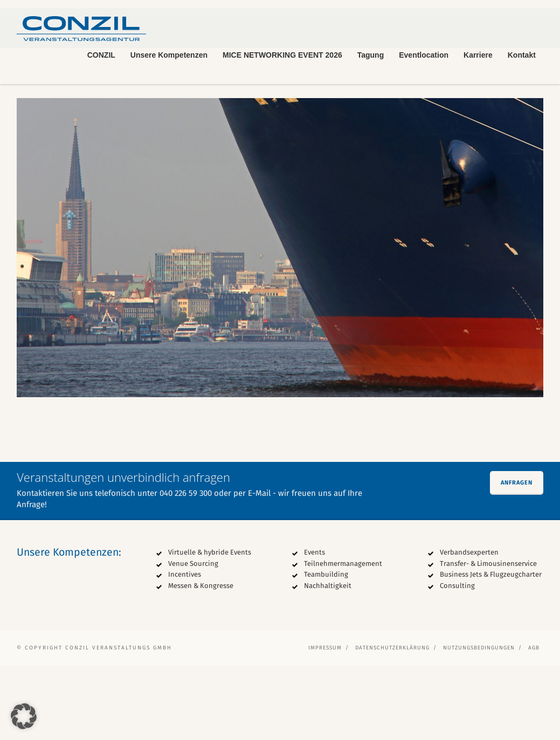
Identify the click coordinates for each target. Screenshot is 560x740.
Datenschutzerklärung (392, 722)
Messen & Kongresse (201, 660)
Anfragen (517, 557)
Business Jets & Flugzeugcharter (491, 649)
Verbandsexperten (469, 627)
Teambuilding (326, 649)
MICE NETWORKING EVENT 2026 (282, 55)
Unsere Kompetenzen (169, 55)
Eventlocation (424, 55)
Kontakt (522, 55)
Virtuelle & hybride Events (210, 627)
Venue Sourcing (193, 638)
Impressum (325, 722)
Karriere (478, 55)
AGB (534, 722)
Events (314, 627)
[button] (24, 716)
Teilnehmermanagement (343, 638)
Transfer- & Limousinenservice (488, 638)
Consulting (457, 660)
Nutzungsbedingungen (479, 722)
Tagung (371, 55)
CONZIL (101, 55)
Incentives (185, 649)
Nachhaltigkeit (328, 660)
